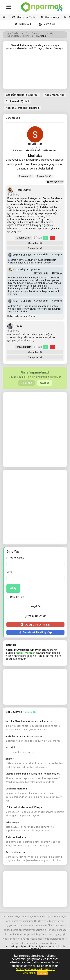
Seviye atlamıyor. (16, 852)
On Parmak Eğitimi (17, 101)
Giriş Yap (23, 24)
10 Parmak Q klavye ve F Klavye (24, 807)
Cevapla (57, 255)
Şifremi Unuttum (36, 616)
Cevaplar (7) (26, 176)
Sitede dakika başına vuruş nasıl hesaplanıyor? (33, 774)
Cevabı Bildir (24, 238)
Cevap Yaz (44, 176)
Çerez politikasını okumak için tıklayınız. (35, 971)
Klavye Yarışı (50, 17)
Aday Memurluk (54, 95)
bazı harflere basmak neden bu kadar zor (30, 721)
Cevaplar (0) (35, 352)
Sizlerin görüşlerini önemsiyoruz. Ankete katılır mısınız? (36, 948)
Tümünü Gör (30, 712)
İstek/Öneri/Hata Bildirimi (22, 95)
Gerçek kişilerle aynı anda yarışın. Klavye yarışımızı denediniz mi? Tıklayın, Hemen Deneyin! (35, 47)
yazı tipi (10, 748)
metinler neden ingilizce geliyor (24, 736)
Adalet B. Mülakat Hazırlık (22, 108)
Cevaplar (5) (35, 243)
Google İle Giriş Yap (36, 625)
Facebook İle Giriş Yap (36, 632)
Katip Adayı (19, 190)
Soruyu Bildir (55, 182)
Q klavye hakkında (16, 837)
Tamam (42, 973)
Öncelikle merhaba (16, 789)
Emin (14, 255)
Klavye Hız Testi (24, 17)
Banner (10, 759)
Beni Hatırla (15, 597)
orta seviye (12, 822)
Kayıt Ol (47, 24)
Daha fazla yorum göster (21, 316)
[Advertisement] (35, 71)
